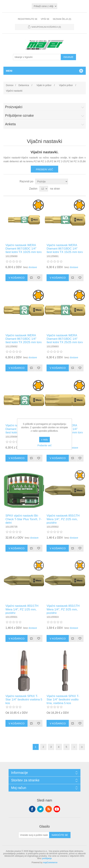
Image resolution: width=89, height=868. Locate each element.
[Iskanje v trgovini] (37, 57)
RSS (49, 809)
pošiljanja (47, 858)
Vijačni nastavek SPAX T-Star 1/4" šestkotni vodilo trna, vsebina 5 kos (63, 700)
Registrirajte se (28, 19)
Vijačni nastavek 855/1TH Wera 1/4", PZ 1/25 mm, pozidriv (22, 609)
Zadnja (82, 747)
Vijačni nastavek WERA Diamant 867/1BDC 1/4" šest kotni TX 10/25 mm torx (24, 249)
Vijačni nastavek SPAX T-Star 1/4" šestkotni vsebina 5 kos (24, 700)
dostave (33, 267)
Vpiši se (45, 19)
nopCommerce (50, 863)
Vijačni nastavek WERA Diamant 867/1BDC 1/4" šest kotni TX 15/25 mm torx (65, 249)
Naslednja (74, 747)
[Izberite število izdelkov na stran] (44, 189)
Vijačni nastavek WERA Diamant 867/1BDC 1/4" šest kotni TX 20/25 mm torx (24, 339)
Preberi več (45, 169)
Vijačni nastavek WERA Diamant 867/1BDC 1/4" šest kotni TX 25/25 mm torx (65, 339)
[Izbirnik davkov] (44, 6)
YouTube (57, 809)
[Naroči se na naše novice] (34, 835)
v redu (45, 440)
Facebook (32, 809)
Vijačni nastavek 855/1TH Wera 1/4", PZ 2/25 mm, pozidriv (63, 519)
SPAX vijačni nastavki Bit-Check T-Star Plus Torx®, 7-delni (23, 519)
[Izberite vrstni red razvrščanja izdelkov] (52, 181)
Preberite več (44, 445)
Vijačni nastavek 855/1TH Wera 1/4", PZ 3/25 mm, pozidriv (63, 609)
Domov (10, 85)
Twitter (40, 809)
